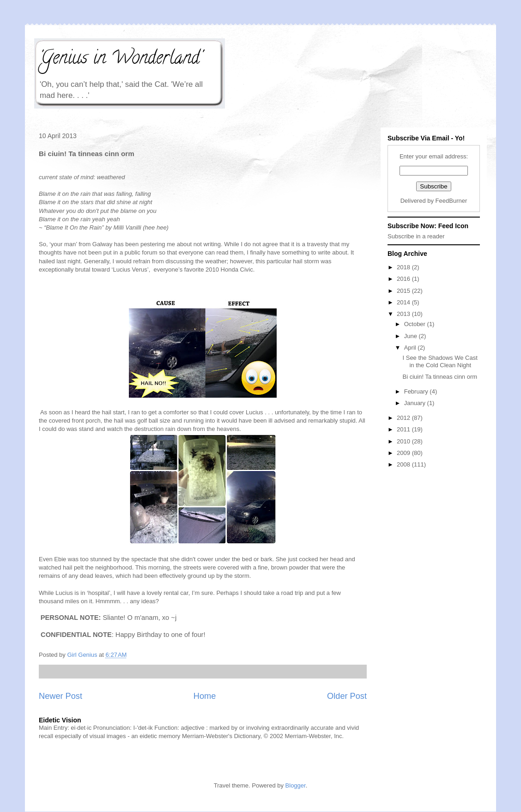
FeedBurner (451, 201)
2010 (404, 441)
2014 (404, 302)
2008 (404, 464)
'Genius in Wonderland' (120, 59)
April (411, 348)
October (416, 324)
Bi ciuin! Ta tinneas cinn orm (440, 377)
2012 (404, 418)
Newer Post (61, 696)
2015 (404, 291)
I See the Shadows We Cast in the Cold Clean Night (440, 361)
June (412, 336)
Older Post (347, 696)
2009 (404, 453)
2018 (404, 267)
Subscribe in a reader (416, 236)
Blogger (296, 785)
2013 (404, 314)
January (416, 403)
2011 (404, 429)
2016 (404, 279)
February (417, 391)
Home (205, 696)
